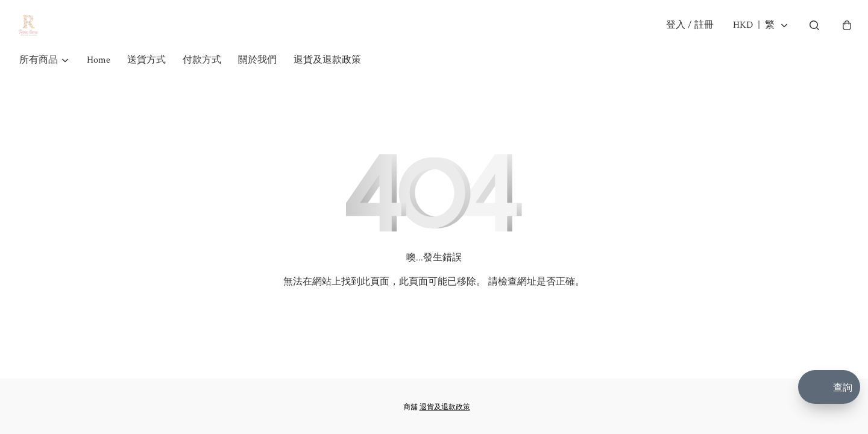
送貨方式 (146, 77)
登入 (684, 33)
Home (99, 77)
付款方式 (202, 77)
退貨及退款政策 (327, 77)
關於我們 (257, 77)
